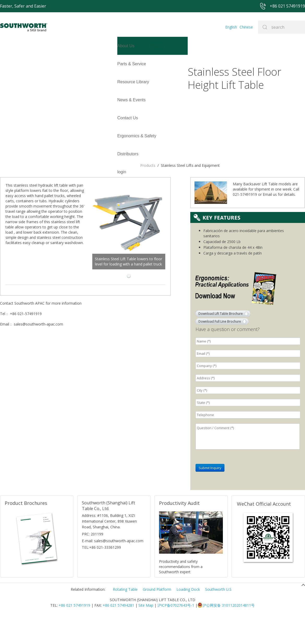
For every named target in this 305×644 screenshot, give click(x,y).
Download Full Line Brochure (220, 348)
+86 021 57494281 (118, 632)
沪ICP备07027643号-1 (176, 632)
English (231, 27)
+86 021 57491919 (74, 632)
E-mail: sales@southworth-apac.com (113, 568)
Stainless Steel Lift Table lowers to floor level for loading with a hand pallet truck (151, 170)
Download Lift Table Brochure (221, 341)
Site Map (146, 632)
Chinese (246, 27)
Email (267, 221)
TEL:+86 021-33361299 (101, 574)
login (4, 82)
